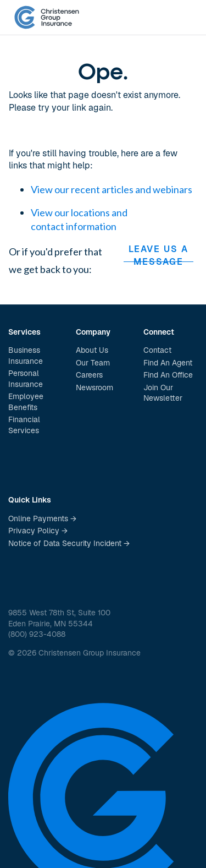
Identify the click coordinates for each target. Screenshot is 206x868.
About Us (92, 350)
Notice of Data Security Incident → (69, 543)
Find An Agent (168, 363)
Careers (89, 375)
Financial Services (24, 425)
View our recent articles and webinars (112, 189)
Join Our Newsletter (163, 393)
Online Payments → (42, 518)
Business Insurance (26, 356)
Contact (157, 350)
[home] (47, 18)
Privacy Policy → (38, 531)
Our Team (93, 363)
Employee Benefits (26, 402)
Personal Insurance (26, 379)
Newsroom (94, 387)
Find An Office (168, 375)
